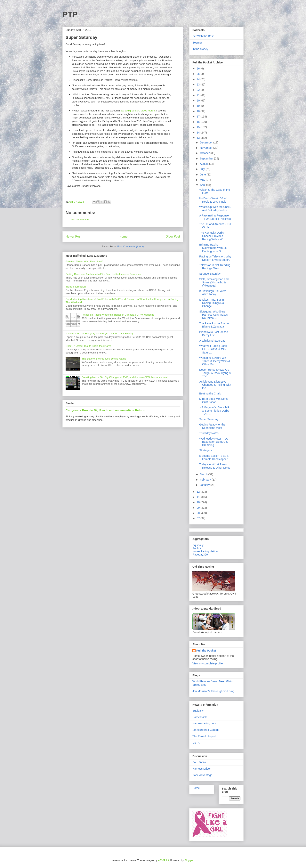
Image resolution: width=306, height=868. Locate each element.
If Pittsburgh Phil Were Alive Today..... (213, 293)
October (205, 153)
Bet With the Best (203, 36)
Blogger (189, 860)
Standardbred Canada (206, 730)
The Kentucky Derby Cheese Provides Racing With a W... (212, 236)
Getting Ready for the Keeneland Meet (212, 426)
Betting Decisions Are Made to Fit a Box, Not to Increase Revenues (103, 274)
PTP (70, 14)
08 (199, 513)
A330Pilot (164, 860)
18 (199, 111)
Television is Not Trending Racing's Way (215, 267)
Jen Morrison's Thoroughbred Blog (213, 691)
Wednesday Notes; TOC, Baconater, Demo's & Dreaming (214, 442)
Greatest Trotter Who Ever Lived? (85, 261)
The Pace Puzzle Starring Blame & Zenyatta (215, 325)
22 (199, 90)
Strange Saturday (210, 274)
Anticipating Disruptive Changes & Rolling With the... (215, 385)
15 (199, 127)
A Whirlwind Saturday (212, 341)
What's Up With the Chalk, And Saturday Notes (215, 209)
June (203, 174)
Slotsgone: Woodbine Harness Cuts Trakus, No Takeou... (214, 315)
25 (199, 74)
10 (199, 502)
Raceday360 (200, 555)
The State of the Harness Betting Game (104, 359)
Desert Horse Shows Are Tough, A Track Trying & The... (215, 373)
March (204, 474)
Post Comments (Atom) (130, 246)
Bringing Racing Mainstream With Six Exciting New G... (213, 248)
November (206, 148)
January (205, 485)
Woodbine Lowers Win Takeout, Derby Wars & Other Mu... (215, 361)
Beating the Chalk (210, 393)
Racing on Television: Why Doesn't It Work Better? (215, 258)
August (204, 164)
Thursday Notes (209, 433)
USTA (196, 743)
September (207, 158)
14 (199, 133)
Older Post (173, 236)
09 (199, 508)
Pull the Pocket (206, 651)
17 (199, 117)
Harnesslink (200, 717)
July (203, 169)
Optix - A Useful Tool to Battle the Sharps (89, 346)
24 (199, 79)
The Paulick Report (204, 736)
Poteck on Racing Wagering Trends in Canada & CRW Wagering (118, 315)
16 (199, 122)
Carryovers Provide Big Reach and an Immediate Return (105, 410)
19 (199, 106)
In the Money (200, 49)
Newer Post (73, 236)
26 (199, 69)
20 (199, 101)
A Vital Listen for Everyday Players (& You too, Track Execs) (99, 333)
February (206, 480)
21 (199, 95)
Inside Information (76, 287)
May (203, 180)
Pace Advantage (202, 775)
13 (199, 138)
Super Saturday (209, 419)
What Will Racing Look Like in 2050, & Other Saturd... (214, 349)
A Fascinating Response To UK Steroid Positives (215, 217)
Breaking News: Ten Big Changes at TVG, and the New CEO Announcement (125, 377)
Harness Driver (201, 769)
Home (124, 236)
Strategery (206, 450)
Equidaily (198, 545)
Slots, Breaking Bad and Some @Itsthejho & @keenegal (214, 282)
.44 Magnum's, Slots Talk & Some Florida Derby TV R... (214, 411)
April (203, 185)
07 (199, 518)
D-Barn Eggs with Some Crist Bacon (214, 400)
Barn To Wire (200, 762)
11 (199, 497)
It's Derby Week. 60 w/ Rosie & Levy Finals (213, 200)
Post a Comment (80, 219)
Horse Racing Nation (205, 551)
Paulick (197, 548)
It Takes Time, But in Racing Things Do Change (212, 303)
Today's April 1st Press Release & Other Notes (215, 466)
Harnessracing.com (204, 723)
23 (199, 85)
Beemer (197, 43)
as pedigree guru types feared (138, 111)
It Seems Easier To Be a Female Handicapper (214, 457)
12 (199, 492)
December (206, 142)
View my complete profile (208, 663)
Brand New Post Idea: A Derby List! (214, 334)
